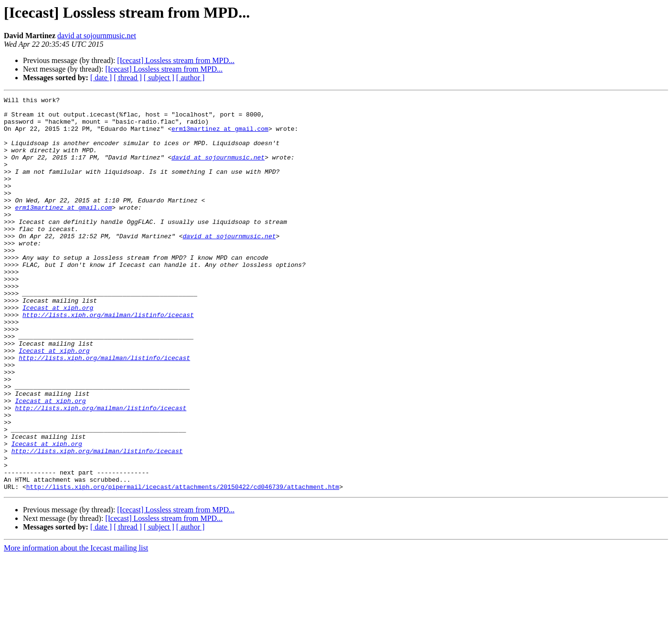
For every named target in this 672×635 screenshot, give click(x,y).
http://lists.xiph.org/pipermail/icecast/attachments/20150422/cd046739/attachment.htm (183, 565)
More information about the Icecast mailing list (76, 627)
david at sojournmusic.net (97, 36)
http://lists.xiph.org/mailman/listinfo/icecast (108, 359)
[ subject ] (159, 78)
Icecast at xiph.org (58, 350)
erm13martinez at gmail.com (220, 136)
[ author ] (191, 78)
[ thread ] (128, 78)
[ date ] (101, 78)
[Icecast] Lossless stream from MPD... (176, 60)
